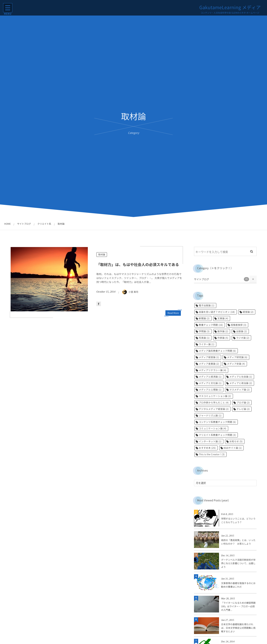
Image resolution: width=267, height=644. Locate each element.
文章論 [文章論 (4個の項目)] (223, 318)
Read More (173, 313)
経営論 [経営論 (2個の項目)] (248, 312)
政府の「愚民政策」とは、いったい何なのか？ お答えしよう (238, 542)
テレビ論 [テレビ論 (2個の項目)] (243, 409)
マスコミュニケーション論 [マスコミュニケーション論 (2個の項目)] (215, 396)
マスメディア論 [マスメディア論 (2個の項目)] (240, 390)
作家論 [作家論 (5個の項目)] (223, 338)
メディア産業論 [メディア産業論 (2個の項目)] (209, 364)
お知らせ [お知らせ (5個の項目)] (236, 441)
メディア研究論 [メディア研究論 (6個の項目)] (237, 357)
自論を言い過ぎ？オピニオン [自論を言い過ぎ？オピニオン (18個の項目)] (217, 312)
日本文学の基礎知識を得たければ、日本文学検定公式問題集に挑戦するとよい (238, 628)
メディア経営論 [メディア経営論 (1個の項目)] (209, 357)
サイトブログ (222, 279)
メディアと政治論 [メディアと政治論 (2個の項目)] (241, 383)
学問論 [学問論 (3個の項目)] (204, 331)
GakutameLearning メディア (230, 8)
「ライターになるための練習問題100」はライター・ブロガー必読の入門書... (238, 606)
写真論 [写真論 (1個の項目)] (204, 338)
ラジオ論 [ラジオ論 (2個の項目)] (243, 338)
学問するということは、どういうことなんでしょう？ (238, 520)
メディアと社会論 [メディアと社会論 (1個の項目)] (241, 377)
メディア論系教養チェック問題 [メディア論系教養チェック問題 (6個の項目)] (217, 351)
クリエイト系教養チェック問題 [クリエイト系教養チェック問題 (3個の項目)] (217, 435)
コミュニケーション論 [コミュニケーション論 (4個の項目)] (213, 428)
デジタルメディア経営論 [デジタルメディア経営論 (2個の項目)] (214, 409)
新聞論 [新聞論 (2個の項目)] (204, 318)
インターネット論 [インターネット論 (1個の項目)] (210, 441)
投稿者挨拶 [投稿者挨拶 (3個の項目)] (239, 325)
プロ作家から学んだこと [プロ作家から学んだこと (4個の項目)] (214, 402)
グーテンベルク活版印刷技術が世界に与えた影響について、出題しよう (238, 563)
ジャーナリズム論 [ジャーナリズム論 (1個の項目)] (210, 415)
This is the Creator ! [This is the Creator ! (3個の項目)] (212, 454)
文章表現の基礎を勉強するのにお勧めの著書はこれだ (238, 585)
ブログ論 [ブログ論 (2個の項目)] (243, 402)
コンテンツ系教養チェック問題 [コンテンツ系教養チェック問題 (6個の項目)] (217, 422)
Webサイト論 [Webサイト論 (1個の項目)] (233, 448)
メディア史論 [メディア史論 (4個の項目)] (236, 364)
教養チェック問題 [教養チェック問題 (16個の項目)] (211, 325)
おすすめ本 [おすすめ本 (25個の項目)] (207, 448)
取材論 (102, 254)
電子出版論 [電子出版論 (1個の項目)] (207, 305)
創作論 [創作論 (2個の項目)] (223, 331)
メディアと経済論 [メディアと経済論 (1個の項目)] (210, 377)
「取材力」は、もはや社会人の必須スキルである (138, 264)
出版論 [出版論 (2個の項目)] (242, 331)
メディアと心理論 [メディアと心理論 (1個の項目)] (210, 390)
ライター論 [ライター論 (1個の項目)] (207, 344)
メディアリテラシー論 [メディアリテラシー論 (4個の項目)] (213, 370)
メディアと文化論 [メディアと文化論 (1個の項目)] (210, 383)
